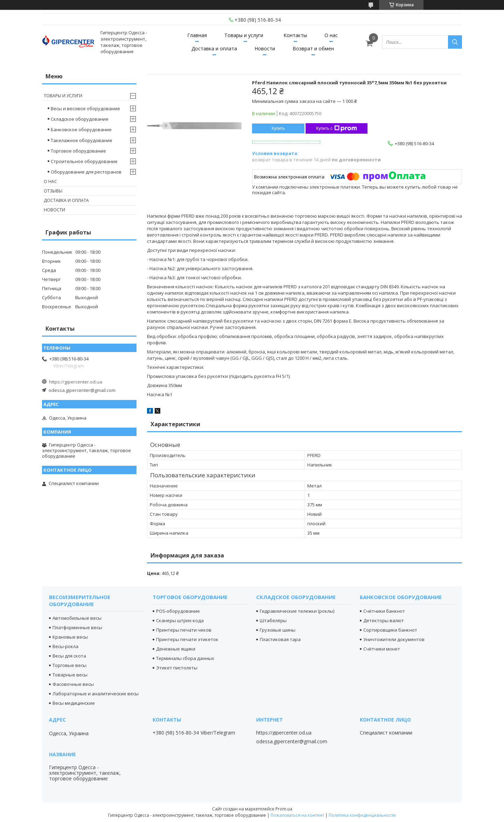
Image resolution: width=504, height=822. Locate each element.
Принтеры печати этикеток (187, 639)
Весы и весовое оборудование (85, 108)
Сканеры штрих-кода (180, 620)
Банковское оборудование (81, 129)
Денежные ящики (176, 649)
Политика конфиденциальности (362, 815)
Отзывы (53, 191)
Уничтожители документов (394, 639)
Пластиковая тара (280, 639)
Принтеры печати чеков (184, 630)
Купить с (337, 128)
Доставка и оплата (214, 48)
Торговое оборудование (78, 151)
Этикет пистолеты (177, 668)
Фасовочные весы (73, 684)
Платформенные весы (77, 627)
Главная (197, 35)
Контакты (295, 35)
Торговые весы (69, 665)
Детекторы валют (384, 620)
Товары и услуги (244, 35)
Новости (265, 48)
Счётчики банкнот (384, 611)
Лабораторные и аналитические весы (96, 694)
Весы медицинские (74, 703)
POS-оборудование (178, 611)
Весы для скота (69, 656)
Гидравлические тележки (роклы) (297, 611)
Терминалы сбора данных (185, 658)
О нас (331, 35)
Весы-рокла (65, 646)
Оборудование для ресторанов (86, 172)
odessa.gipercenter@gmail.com (82, 390)
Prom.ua (284, 809)
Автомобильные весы (77, 618)
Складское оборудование (80, 119)
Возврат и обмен (313, 48)
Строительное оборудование (84, 161)
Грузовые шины (278, 630)
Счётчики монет (382, 649)
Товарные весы (70, 675)
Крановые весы (70, 637)
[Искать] (455, 42)
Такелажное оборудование (82, 140)
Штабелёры (273, 620)
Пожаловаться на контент (297, 815)
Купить (278, 128)
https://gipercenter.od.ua (76, 382)
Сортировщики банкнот (390, 630)
